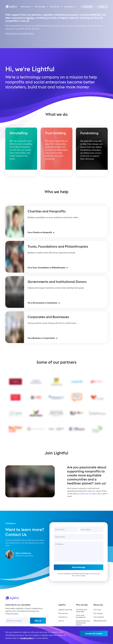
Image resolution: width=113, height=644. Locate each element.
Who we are (63, 613)
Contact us (87, 7)
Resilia (30, 18)
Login (101, 7)
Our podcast (99, 617)
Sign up (38, 621)
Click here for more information (19, 33)
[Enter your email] (18, 621)
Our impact (98, 613)
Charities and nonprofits (81, 611)
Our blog (97, 610)
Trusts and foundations (81, 616)
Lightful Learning (65, 610)
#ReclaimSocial (100, 621)
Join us (61, 621)
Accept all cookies (94, 633)
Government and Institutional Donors (83, 623)
